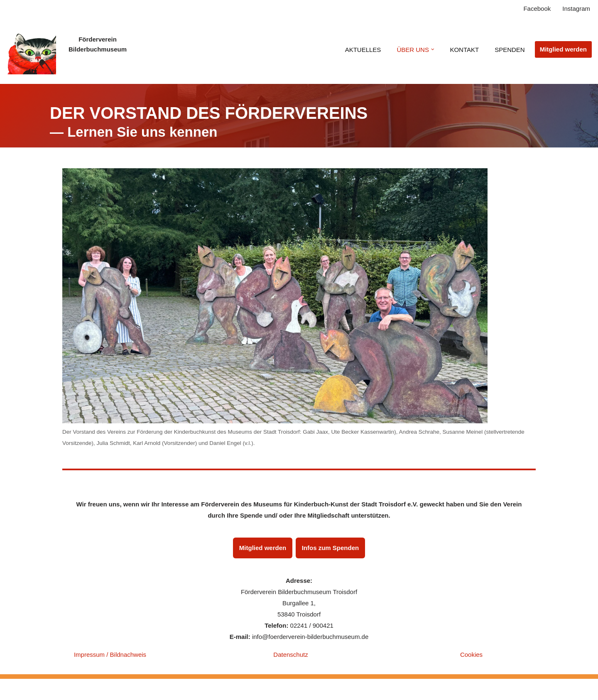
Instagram (576, 9)
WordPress (141, 689)
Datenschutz (290, 655)
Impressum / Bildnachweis (110, 655)
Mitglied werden (563, 49)
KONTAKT (464, 50)
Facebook (537, 9)
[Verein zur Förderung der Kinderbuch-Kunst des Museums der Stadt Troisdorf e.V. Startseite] (31, 49)
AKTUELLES (363, 50)
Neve (70, 689)
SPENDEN (510, 50)
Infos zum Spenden (331, 548)
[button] (433, 49)
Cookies (471, 655)
